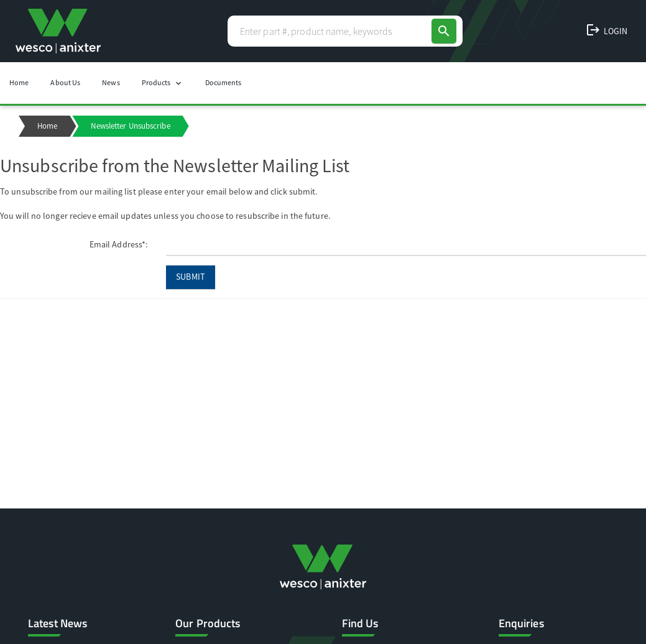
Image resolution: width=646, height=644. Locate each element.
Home (19, 82)
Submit (191, 277)
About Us (65, 82)
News (111, 82)
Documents (224, 82)
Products (163, 83)
